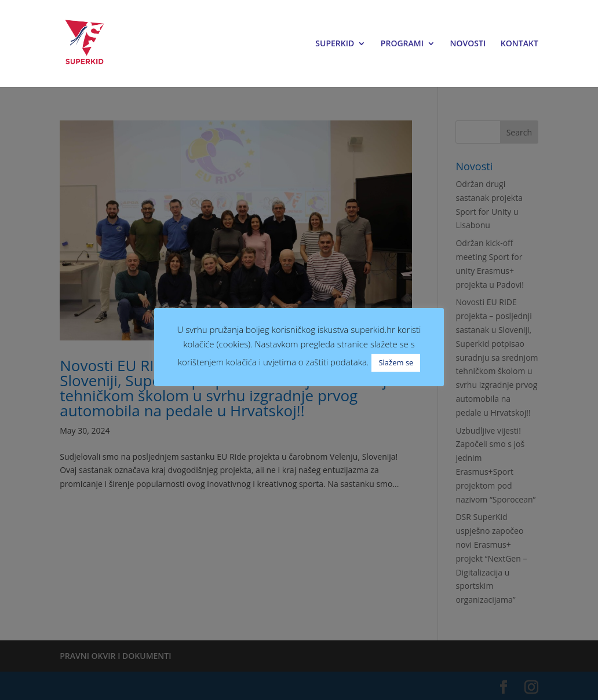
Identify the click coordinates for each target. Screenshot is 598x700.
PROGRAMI (402, 44)
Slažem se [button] (396, 362)
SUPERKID (335, 44)
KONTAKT (519, 44)
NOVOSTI (468, 44)
